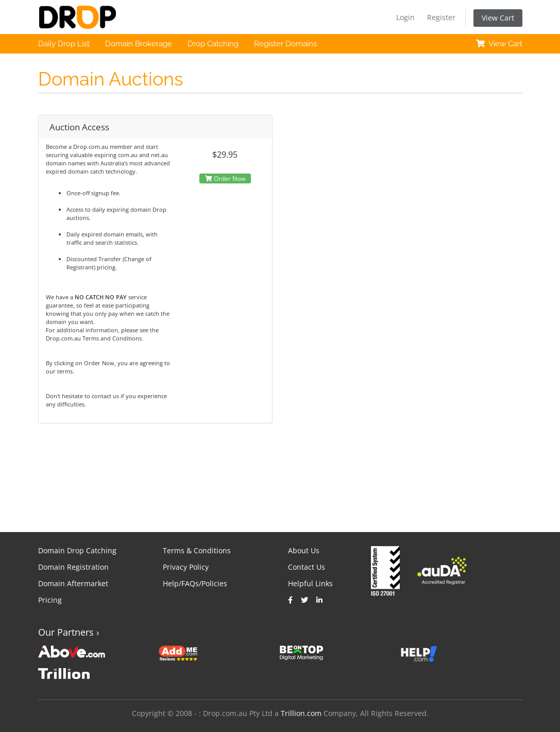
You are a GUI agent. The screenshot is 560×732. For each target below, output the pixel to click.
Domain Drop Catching (77, 550)
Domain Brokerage (139, 44)
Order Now (225, 178)
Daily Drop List (64, 44)
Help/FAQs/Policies (195, 583)
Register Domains (285, 44)
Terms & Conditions (197, 550)
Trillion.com (301, 713)
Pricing (50, 600)
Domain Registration (73, 567)
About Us (304, 550)
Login (405, 17)
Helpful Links (310, 583)
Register (441, 17)
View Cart (498, 18)
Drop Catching (213, 44)
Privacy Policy (186, 567)
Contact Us (307, 567)
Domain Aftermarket (73, 583)
